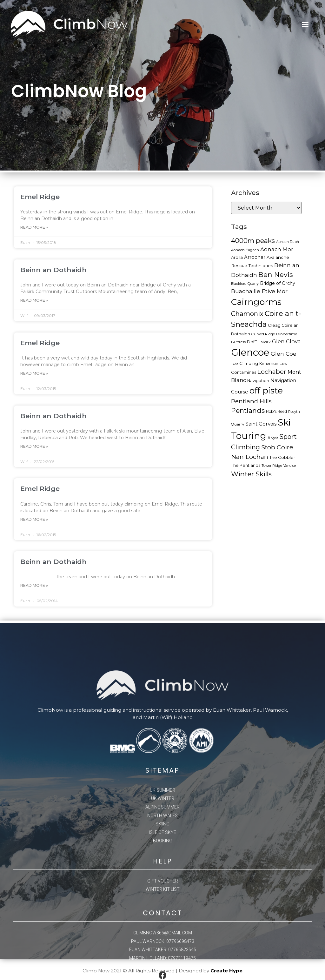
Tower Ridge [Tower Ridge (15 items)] (272, 466)
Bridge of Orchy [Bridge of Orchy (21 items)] (278, 283)
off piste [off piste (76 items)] (266, 390)
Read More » (34, 227)
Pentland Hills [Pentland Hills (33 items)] (251, 401)
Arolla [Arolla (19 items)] (237, 257)
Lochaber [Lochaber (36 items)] (272, 372)
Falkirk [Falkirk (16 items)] (265, 342)
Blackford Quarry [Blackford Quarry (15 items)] (245, 284)
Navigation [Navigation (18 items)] (258, 381)
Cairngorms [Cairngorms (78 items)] (256, 302)
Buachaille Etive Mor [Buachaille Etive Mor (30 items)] (259, 291)
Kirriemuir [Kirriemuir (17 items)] (269, 363)
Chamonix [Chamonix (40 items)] (247, 314)
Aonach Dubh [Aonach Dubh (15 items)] (288, 242)
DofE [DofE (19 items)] (252, 342)
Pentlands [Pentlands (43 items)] (248, 410)
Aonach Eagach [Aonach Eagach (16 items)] (245, 250)
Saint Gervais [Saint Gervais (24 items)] (261, 424)
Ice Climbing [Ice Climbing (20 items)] (245, 363)
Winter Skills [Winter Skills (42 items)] (251, 474)
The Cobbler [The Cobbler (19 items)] (282, 457)
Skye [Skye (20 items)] (273, 437)
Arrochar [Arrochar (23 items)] (255, 257)
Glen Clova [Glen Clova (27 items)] (286, 341)
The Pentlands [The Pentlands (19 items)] (246, 465)
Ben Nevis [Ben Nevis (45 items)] (276, 274)
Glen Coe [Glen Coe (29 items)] (284, 354)
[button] (305, 24)
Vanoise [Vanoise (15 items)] (290, 466)
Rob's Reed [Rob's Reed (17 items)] (276, 411)
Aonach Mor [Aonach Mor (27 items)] (277, 249)
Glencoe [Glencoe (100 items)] (250, 352)
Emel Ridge (40, 197)
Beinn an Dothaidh (53, 270)
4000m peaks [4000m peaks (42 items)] (253, 241)
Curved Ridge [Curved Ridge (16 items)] (263, 334)
